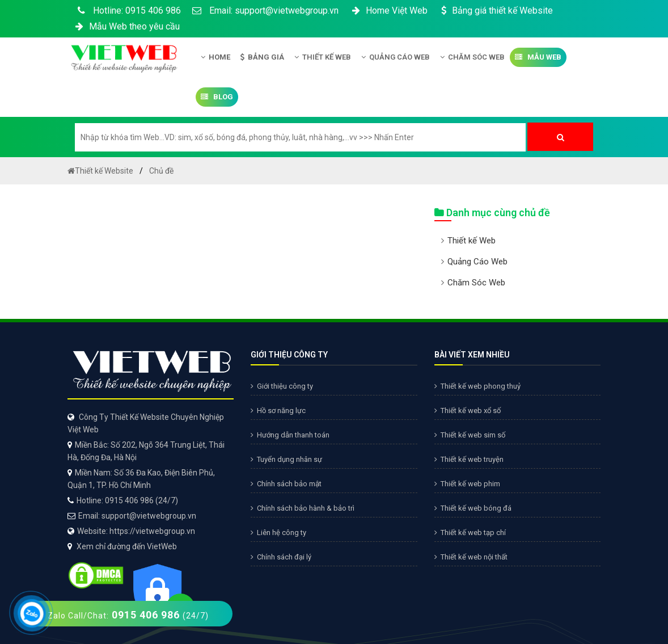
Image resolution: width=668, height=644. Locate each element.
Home (215, 57)
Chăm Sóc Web (472, 57)
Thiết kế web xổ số (468, 411)
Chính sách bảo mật (286, 484)
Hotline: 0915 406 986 (127, 10)
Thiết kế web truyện (469, 459)
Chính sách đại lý (281, 557)
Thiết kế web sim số (470, 435)
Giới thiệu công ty (282, 386)
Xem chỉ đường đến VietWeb (127, 546)
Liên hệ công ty (278, 533)
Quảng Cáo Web (396, 57)
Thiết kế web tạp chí (470, 533)
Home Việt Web (389, 10)
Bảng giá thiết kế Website (496, 10)
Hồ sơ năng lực (278, 411)
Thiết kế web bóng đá (473, 508)
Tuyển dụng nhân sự (286, 459)
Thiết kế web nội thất (471, 557)
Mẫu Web (538, 57)
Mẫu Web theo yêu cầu (126, 26)
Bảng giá (262, 57)
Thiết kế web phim (467, 484)
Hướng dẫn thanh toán (290, 435)
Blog (217, 97)
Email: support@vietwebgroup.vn (265, 10)
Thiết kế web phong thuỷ (477, 386)
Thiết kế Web (323, 57)
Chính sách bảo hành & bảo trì (303, 508)
